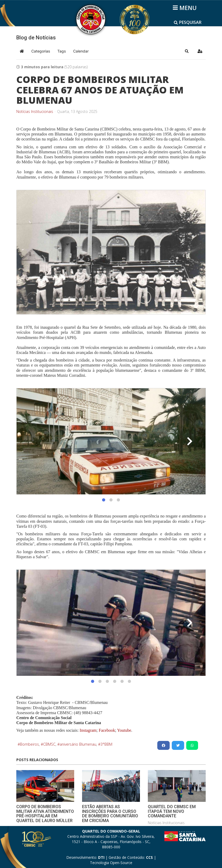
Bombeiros (29, 744)
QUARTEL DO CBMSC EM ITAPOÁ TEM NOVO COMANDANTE (172, 811)
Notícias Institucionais (35, 112)
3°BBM (106, 744)
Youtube (124, 730)
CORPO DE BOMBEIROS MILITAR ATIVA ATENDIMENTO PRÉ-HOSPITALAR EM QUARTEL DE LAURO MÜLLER (45, 814)
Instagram (88, 730)
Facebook (107, 730)
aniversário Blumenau (78, 744)
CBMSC (49, 744)
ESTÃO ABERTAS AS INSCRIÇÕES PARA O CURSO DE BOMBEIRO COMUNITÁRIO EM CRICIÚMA (110, 814)
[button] (187, 51)
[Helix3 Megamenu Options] (186, 8)
